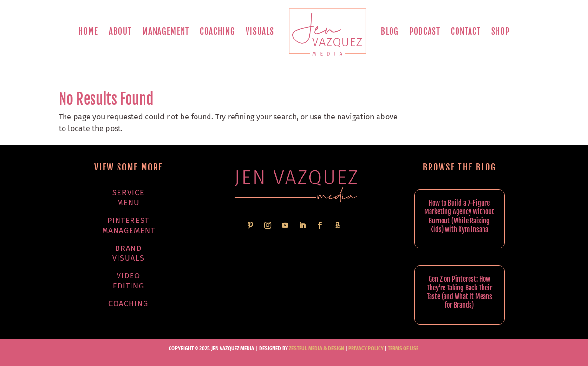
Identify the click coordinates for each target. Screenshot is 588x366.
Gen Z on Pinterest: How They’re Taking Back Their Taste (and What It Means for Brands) (459, 292)
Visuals (260, 32)
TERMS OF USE (403, 349)
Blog (390, 32)
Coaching (217, 32)
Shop (500, 32)
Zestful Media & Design (316, 349)
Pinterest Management (129, 225)
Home (88, 32)
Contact (466, 32)
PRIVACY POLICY (366, 349)
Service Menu (128, 197)
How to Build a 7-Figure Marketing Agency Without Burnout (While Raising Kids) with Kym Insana (459, 216)
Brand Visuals (128, 253)
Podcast (425, 32)
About (120, 32)
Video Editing (128, 281)
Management (166, 32)
